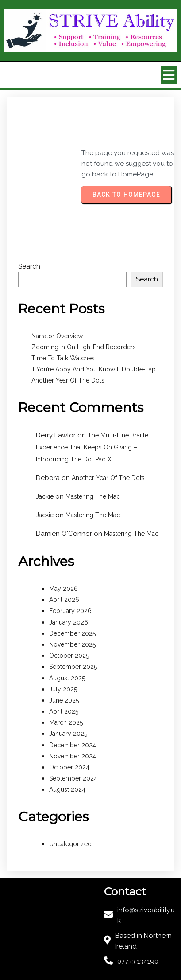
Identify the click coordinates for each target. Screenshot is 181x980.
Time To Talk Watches (63, 358)
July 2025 (63, 689)
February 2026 (70, 611)
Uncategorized (70, 844)
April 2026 (64, 600)
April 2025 (64, 711)
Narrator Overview (57, 336)
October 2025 (69, 656)
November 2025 (72, 644)
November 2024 (73, 756)
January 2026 (69, 622)
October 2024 (69, 767)
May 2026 (64, 589)
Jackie (45, 496)
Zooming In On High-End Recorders (84, 347)
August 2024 (67, 789)
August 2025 (67, 678)
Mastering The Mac (93, 496)
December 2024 (73, 745)
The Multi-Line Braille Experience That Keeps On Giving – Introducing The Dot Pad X (92, 447)
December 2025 (72, 633)
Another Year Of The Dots (68, 380)
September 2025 (73, 667)
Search (29, 266)
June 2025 (64, 700)
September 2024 (73, 778)
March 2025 (66, 722)
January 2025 (68, 734)
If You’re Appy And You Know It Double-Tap (94, 369)
